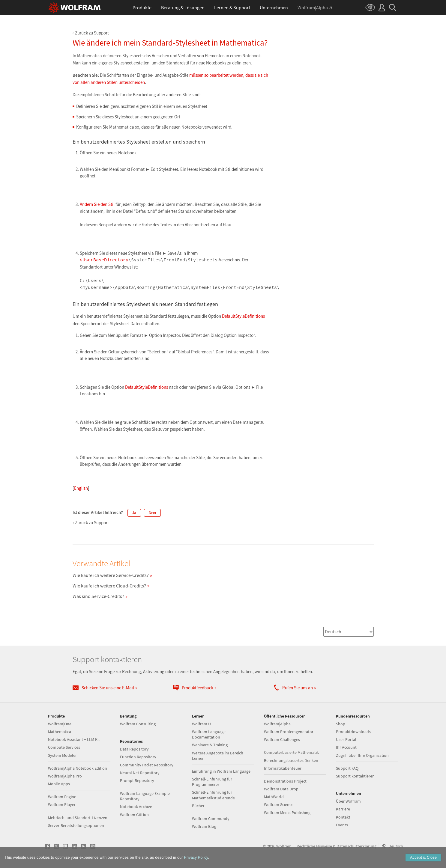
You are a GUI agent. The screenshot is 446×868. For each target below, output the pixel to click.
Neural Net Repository (140, 773)
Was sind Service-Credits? (98, 596)
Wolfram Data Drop (281, 789)
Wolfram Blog (204, 826)
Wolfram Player (62, 804)
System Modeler (62, 755)
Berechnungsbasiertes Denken (291, 760)
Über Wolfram (348, 801)
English (81, 488)
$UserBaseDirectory (104, 260)
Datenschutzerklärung (356, 846)
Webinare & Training (210, 745)
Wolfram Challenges (282, 739)
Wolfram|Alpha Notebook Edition (78, 768)
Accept (423, 857)
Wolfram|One (60, 724)
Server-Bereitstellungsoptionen (76, 825)
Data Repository (134, 749)
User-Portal (346, 739)
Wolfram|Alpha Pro (65, 776)
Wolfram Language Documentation (209, 734)
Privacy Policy (196, 857)
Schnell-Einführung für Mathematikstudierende (213, 795)
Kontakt (343, 817)
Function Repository (138, 757)
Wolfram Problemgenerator (289, 732)
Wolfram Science (279, 804)
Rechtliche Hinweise (314, 846)
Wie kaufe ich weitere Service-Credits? (111, 575)
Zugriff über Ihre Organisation (362, 755)
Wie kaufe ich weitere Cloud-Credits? (109, 586)
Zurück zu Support (92, 33)
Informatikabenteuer (283, 768)
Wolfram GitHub (134, 815)
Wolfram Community (211, 819)
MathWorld (274, 797)
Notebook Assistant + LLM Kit (74, 739)
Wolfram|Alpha (277, 724)
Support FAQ (347, 768)
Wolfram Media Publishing (287, 813)
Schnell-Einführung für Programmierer (212, 782)
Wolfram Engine (62, 797)
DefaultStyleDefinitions (243, 316)
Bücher (198, 806)
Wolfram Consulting (138, 724)
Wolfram (284, 846)
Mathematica (60, 732)
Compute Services (64, 747)
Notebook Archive (136, 807)
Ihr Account (346, 747)
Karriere (343, 809)
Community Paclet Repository (147, 765)
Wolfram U (201, 724)
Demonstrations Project (285, 781)
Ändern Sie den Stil (97, 204)
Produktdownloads (353, 732)
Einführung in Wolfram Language (221, 771)
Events (342, 825)
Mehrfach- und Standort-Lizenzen (78, 818)
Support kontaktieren (355, 776)
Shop (341, 724)
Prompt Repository (137, 780)
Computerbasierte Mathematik (291, 752)
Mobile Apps (59, 784)
